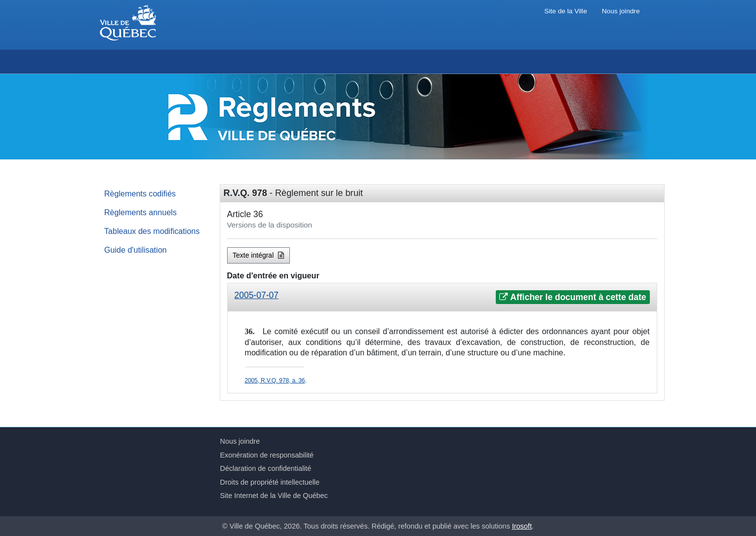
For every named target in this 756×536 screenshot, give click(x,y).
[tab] (442, 297)
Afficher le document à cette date (573, 297)
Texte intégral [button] (258, 255)
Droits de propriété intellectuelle (270, 482)
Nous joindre (621, 11)
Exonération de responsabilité (267, 455)
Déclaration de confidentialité (266, 468)
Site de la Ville (565, 11)
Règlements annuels (140, 212)
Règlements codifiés (140, 193)
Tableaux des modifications (152, 231)
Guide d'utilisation (136, 250)
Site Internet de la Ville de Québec (274, 496)
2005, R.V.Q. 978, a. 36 (275, 381)
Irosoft (522, 526)
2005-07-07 (257, 295)
